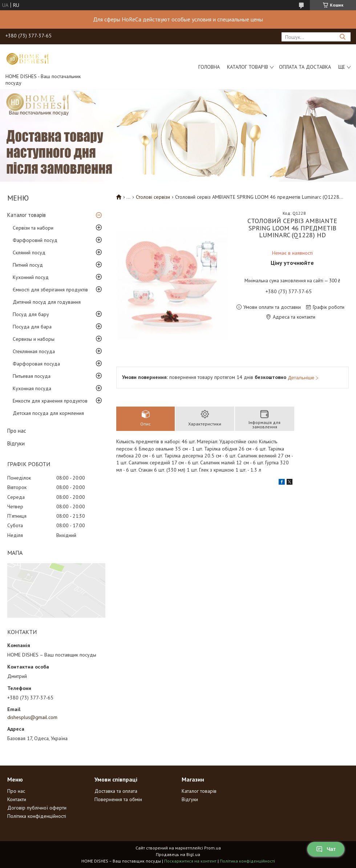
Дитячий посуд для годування (47, 302)
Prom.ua (213, 848)
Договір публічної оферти (37, 808)
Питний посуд (28, 265)
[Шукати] (342, 37)
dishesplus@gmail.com (32, 717)
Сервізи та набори (33, 228)
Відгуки (16, 443)
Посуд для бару (31, 314)
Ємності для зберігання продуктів (50, 290)
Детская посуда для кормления (48, 413)
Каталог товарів (248, 67)
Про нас (17, 431)
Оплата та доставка (305, 67)
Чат (326, 849)
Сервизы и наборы (34, 339)
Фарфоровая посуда (36, 364)
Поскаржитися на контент (190, 861)
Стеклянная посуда (34, 351)
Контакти (17, 799)
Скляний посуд (29, 253)
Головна (209, 67)
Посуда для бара (32, 327)
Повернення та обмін (118, 799)
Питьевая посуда (32, 376)
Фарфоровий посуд (35, 240)
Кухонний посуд (31, 277)
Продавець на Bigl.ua (178, 854)
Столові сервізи (153, 197)
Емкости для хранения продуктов (50, 401)
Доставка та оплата (116, 791)
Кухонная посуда (32, 388)
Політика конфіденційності (37, 816)
